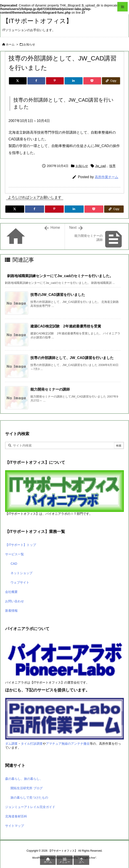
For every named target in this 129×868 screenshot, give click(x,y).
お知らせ (29, 44)
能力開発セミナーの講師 (50, 389)
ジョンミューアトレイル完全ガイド (30, 807)
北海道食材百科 (16, 816)
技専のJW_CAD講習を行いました (58, 295)
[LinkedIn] (73, 81)
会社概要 (11, 592)
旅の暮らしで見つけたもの (29, 797)
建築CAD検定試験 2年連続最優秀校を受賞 (66, 326)
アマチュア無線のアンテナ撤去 (68, 744)
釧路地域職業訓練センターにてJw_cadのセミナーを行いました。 (60, 276)
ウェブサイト (20, 582)
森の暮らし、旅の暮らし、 (24, 779)
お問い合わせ (15, 601)
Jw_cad (100, 166)
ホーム (10, 44)
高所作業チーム (107, 177)
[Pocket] (92, 81)
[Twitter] (18, 81)
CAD (14, 564)
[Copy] (111, 81)
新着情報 (11, 611)
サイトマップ (15, 826)
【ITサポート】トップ (21, 545)
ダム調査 (11, 744)
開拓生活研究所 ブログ (27, 788)
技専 (112, 166)
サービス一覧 (15, 554)
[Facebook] (36, 81)
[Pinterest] (55, 81)
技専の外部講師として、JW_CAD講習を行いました (72, 358)
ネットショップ (21, 573)
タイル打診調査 (32, 744)
